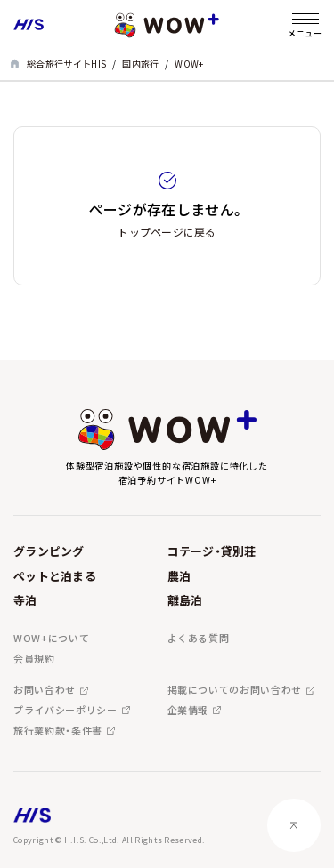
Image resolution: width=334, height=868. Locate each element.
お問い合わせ (45, 690)
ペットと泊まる (55, 576)
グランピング (49, 551)
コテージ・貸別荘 (212, 551)
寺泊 (25, 600)
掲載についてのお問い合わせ (235, 690)
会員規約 (34, 658)
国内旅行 (140, 64)
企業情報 (188, 710)
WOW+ (189, 64)
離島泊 (185, 600)
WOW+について (51, 638)
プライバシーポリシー (65, 710)
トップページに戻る (167, 232)
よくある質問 (199, 638)
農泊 (179, 576)
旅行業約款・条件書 (58, 731)
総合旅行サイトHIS (66, 64)
